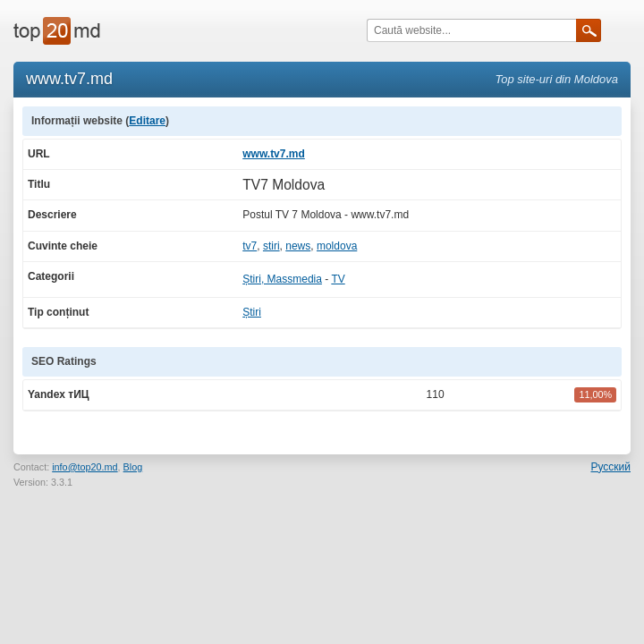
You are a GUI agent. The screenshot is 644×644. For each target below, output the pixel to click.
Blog (133, 467)
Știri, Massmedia (282, 279)
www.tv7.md (274, 154)
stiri (271, 246)
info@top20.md (85, 467)
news (298, 246)
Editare (147, 121)
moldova (337, 246)
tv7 (250, 246)
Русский (610, 467)
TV (338, 279)
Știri (252, 312)
